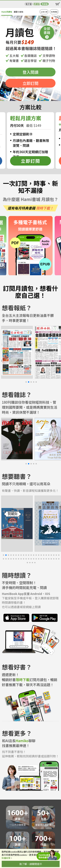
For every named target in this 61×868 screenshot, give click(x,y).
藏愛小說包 (19, 12)
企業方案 (44, 12)
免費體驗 (54, 12)
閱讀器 (45, 4)
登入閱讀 (31, 72)
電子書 (29, 4)
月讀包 (37, 4)
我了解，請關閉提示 (31, 864)
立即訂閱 (31, 83)
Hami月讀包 (7, 12)
